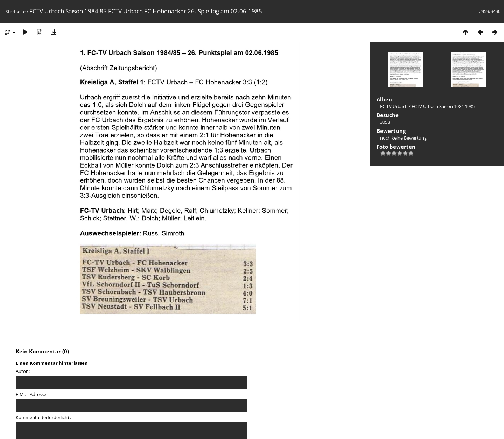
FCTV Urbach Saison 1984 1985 (443, 106)
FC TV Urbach (394, 106)
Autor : (23, 371)
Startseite (16, 12)
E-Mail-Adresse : (32, 394)
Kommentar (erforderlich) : (43, 417)
